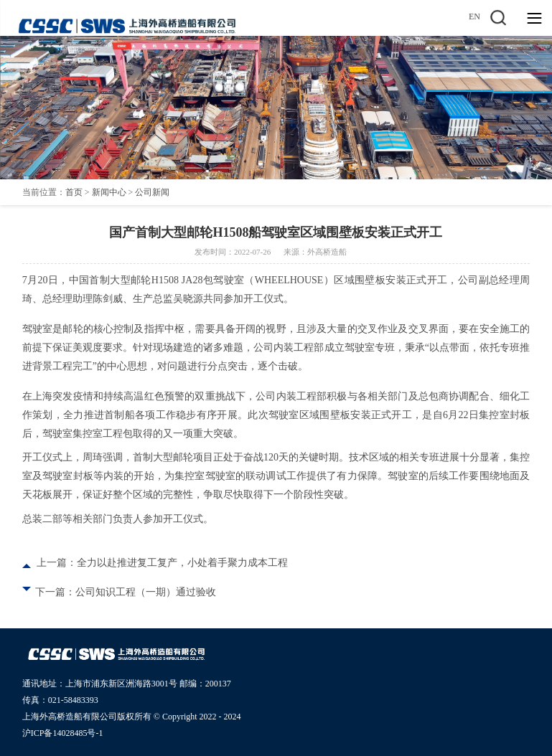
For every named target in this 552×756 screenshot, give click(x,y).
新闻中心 (109, 192)
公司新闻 (152, 192)
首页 (74, 192)
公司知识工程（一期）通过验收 (146, 592)
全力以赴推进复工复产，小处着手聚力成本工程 (182, 563)
